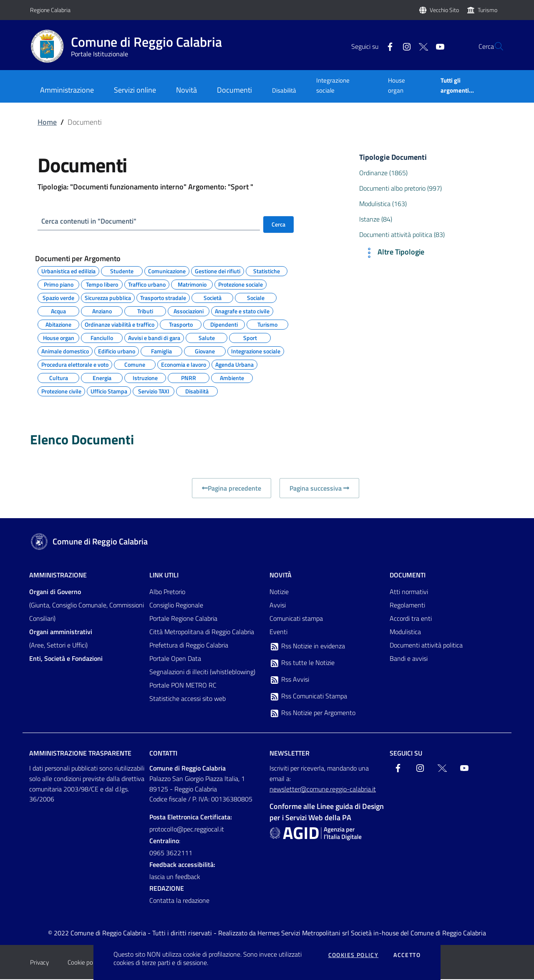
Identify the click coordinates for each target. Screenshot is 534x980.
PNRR (189, 378)
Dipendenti (224, 324)
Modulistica (405, 632)
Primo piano (59, 284)
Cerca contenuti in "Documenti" (91, 221)
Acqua (58, 311)
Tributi (145, 311)
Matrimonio (192, 284)
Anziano (102, 311)
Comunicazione (167, 271)
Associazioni (189, 311)
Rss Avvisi (289, 680)
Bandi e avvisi (409, 659)
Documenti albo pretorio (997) (400, 188)
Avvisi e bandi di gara (154, 338)
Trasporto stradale (163, 297)
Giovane (205, 351)
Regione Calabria (50, 10)
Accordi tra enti (411, 619)
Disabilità (284, 90)
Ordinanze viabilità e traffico (120, 324)
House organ (397, 85)
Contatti (163, 754)
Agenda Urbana (234, 364)
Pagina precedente (232, 489)
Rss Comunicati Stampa (308, 697)
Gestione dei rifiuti (218, 271)
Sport (250, 338)
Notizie (279, 592)
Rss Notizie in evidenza (307, 647)
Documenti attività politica (426, 646)
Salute (207, 338)
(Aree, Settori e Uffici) (61, 639)
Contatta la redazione (179, 901)
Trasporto (181, 324)
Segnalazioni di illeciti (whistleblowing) (202, 673)
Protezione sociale (241, 284)
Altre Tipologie (393, 253)
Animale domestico (65, 351)
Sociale (256, 297)
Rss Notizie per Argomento (312, 714)
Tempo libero (102, 284)
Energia (102, 378)
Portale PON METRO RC (183, 686)
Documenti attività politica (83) (402, 234)
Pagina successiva (319, 489)
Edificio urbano (117, 351)
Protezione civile (61, 391)
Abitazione (58, 324)
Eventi (278, 632)
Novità (281, 576)
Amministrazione (58, 576)
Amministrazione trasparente (80, 754)
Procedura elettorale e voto (75, 364)
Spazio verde (58, 297)
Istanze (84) (376, 219)
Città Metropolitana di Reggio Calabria (202, 632)
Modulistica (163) (383, 204)
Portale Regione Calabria (183, 619)
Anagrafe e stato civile (242, 311)
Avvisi (278, 606)
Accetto (407, 955)
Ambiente (232, 378)
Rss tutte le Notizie (302, 664)
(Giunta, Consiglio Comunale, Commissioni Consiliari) (87, 606)
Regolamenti (407, 606)
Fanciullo (102, 338)
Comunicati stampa (296, 619)
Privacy (39, 963)
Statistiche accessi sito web (188, 699)
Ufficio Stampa (109, 391)
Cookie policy (84, 963)
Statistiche (267, 271)
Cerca (278, 224)
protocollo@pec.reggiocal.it (187, 830)
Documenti (408, 576)
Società (213, 297)
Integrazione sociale (333, 85)
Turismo (487, 10)
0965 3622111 (171, 854)
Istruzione (145, 378)
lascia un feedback (175, 877)
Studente (122, 271)
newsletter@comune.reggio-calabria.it (323, 790)
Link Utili (164, 576)
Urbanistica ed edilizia (68, 271)
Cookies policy (354, 955)
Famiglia (161, 351)
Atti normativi (409, 592)
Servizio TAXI (154, 391)
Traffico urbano (147, 284)
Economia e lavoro (184, 364)
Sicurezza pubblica (108, 297)
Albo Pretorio (167, 592)
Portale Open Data (175, 659)
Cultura (59, 378)
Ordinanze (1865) (383, 173)
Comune (135, 364)
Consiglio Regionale (176, 606)
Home (47, 122)
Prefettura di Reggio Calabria (189, 646)
